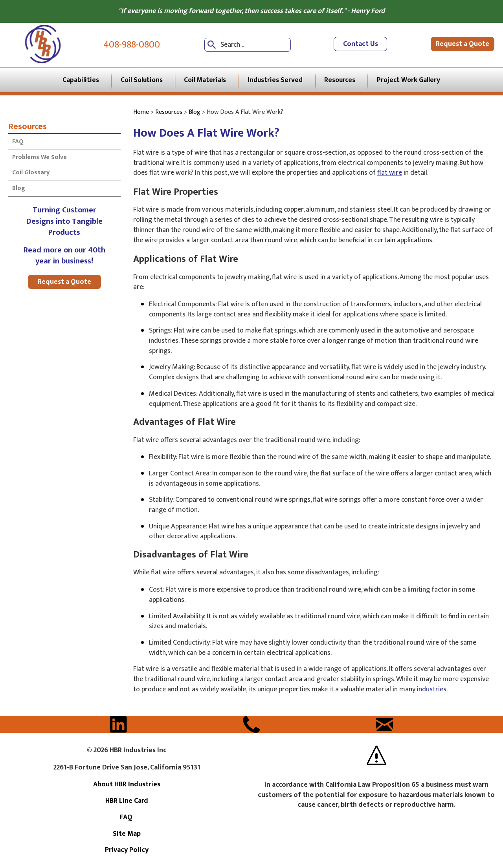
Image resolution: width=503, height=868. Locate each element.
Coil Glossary (31, 175)
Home (141, 114)
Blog (19, 190)
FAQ (19, 143)
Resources (28, 128)
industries (432, 691)
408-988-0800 (132, 45)
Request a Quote (463, 45)
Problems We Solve (39, 159)
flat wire (390, 174)
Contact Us (361, 45)
